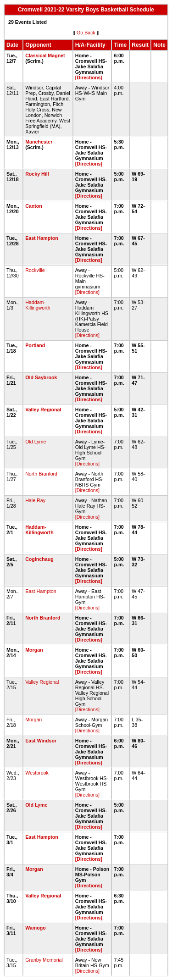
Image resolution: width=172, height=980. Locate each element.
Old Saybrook (41, 377)
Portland (35, 345)
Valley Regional (43, 410)
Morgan (34, 650)
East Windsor (41, 741)
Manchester (39, 142)
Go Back (86, 33)
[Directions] (89, 78)
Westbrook (37, 773)
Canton (34, 206)
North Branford (41, 474)
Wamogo (36, 928)
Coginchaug (39, 559)
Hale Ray (35, 500)
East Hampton (42, 238)
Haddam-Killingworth (38, 305)
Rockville (35, 270)
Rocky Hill (37, 174)
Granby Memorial (44, 960)
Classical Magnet (45, 55)
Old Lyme (36, 442)
